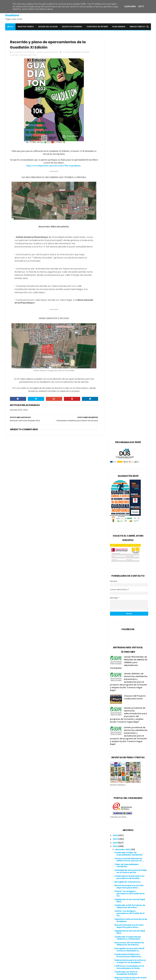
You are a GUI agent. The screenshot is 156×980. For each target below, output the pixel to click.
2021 (115, 855)
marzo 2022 (121, 843)
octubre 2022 (122, 818)
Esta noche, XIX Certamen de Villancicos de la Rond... (129, 541)
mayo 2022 (121, 836)
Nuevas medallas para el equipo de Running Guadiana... (131, 707)
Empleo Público (138, 27)
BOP (57, 928)
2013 (115, 884)
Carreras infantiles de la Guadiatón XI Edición (127, 664)
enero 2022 (121, 850)
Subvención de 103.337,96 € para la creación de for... (131, 599)
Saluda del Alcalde (48, 27)
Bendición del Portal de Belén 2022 (129, 746)
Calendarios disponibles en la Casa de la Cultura (129, 687)
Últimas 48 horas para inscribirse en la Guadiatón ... (131, 721)
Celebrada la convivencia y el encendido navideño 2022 (129, 768)
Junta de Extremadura (66, 950)
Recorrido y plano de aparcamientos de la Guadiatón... (126, 739)
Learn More (130, 6)
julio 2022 (120, 829)
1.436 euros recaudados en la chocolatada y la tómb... (129, 564)
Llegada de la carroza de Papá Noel (130, 498)
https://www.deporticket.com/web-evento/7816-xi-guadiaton (52, 166)
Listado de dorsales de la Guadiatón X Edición (127, 640)
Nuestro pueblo (26, 27)
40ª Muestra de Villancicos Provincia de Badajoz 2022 (129, 670)
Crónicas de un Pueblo (66, 934)
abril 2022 (120, 840)
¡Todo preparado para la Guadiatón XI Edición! (127, 629)
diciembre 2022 (123, 447)
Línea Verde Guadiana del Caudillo (72, 953)
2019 (115, 862)
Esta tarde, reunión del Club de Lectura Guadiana (130, 805)
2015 (115, 877)
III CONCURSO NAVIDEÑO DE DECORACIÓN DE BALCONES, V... (131, 605)
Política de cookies (114, 918)
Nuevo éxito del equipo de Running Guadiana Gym (128, 773)
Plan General (119, 27)
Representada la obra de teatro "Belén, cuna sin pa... (131, 576)
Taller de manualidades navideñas (127, 463)
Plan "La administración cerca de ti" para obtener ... (131, 611)
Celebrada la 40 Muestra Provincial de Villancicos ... (129, 553)
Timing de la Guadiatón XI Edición (128, 675)
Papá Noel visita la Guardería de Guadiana (131, 517)
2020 (116, 858)
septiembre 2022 (124, 821)
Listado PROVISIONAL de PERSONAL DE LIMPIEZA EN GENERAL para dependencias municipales (129, 260)
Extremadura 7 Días (65, 941)
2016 (115, 873)
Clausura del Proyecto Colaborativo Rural (135, 294)
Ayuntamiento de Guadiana (17, 14)
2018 (115, 866)
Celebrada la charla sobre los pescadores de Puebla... (129, 474)
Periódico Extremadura (67, 963)
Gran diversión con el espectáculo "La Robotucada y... (130, 714)
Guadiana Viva (62, 947)
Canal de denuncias (114, 924)
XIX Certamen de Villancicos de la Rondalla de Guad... (130, 582)
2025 (115, 433)
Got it (141, 6)
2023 (115, 440)
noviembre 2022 (124, 814)
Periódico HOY (62, 966)
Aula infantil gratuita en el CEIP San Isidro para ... (130, 752)
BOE (57, 925)
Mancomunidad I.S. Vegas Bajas (71, 957)
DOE (57, 938)
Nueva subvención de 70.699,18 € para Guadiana (131, 617)
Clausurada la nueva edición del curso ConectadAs (131, 799)
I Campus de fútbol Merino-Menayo (128, 701)
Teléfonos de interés (97, 27)
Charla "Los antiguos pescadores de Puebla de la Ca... (129, 491)
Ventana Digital (63, 969)
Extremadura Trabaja (66, 944)
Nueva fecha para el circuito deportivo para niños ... (129, 484)
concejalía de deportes (72, 52)
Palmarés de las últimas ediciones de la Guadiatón (129, 652)
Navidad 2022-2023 (28, 55)
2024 (116, 436)
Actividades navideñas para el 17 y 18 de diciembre (131, 623)
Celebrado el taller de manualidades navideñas (128, 451)
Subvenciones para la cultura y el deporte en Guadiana (130, 558)
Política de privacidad (115, 921)
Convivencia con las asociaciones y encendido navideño (129, 784)
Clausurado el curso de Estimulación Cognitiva (127, 634)
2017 (115, 869)
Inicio (10, 27)
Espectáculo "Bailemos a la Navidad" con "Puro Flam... (129, 588)
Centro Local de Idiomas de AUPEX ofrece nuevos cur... (129, 457)
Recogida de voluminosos (128, 479)
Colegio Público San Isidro (68, 931)
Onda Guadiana (63, 960)
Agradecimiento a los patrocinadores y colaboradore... (125, 694)
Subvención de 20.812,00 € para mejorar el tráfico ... (131, 594)
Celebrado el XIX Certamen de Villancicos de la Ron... (130, 503)
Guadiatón (15, 55)
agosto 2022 (122, 825)
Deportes (86, 52)
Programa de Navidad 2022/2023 (131, 810)
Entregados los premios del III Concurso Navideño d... (129, 547)
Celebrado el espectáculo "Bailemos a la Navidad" (128, 535)
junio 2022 (120, 832)
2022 (115, 443)
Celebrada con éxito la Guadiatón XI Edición (126, 570)
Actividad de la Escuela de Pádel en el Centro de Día (131, 468)
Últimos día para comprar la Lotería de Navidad (129, 658)
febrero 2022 (122, 847)
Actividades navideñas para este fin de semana (131, 732)
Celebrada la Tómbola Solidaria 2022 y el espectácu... (131, 727)
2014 (115, 880)
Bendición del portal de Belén (129, 757)
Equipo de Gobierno (72, 27)
